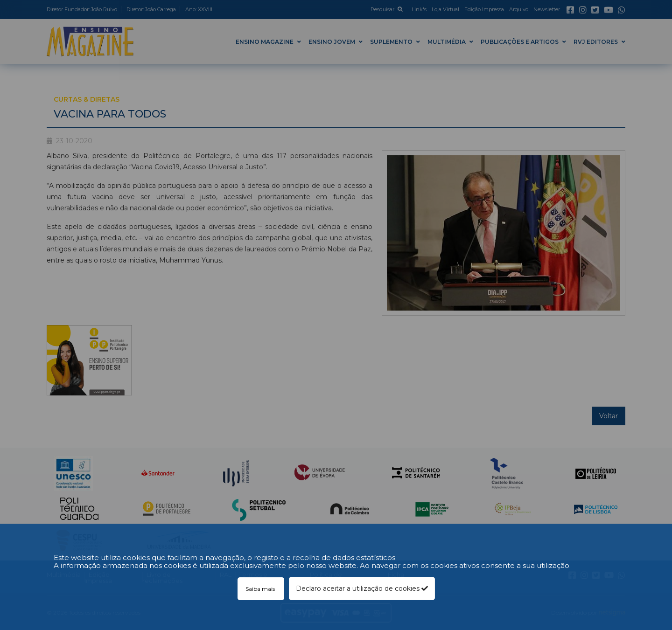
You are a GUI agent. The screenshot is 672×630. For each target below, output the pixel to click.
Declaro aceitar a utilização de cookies (362, 588)
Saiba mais (261, 589)
